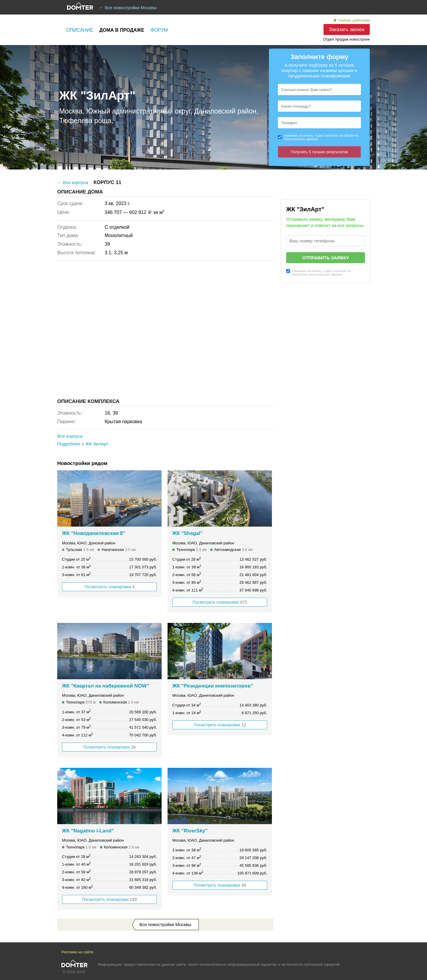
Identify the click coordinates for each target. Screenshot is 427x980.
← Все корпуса (73, 182)
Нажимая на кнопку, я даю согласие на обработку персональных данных (321, 137)
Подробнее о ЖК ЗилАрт (83, 444)
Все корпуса (70, 436)
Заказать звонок (347, 29)
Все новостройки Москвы (165, 924)
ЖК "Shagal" (187, 533)
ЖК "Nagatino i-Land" (88, 831)
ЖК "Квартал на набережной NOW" (105, 686)
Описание (80, 30)
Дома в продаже (122, 30)
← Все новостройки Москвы (128, 8)
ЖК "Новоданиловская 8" (94, 533)
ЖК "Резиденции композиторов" (213, 686)
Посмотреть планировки (110, 587)
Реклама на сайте (77, 952)
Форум (159, 30)
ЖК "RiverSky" (190, 831)
